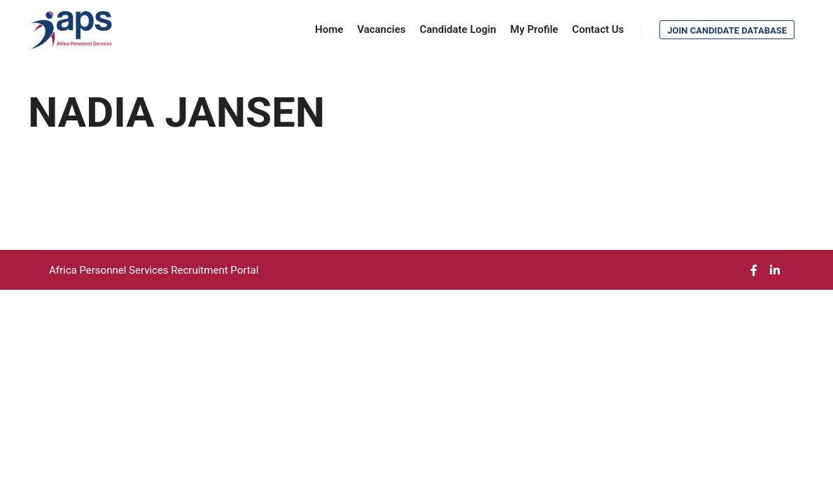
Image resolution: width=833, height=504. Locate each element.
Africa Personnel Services (110, 270)
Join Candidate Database (727, 30)
